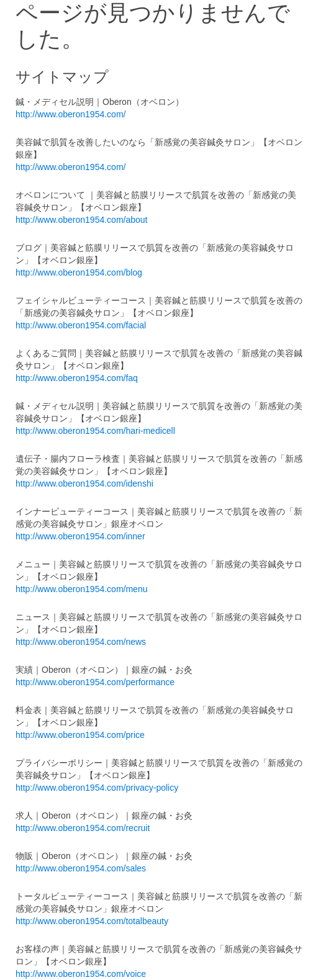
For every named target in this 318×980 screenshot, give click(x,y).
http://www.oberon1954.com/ (70, 114)
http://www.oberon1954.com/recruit (83, 828)
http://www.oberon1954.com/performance (95, 682)
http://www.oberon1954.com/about (81, 220)
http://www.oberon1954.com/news (81, 642)
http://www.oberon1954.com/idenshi (84, 483)
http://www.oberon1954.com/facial (81, 325)
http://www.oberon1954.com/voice (81, 974)
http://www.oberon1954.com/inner (80, 536)
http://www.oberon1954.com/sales (81, 868)
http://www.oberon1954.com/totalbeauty (92, 921)
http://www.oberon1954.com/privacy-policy (97, 788)
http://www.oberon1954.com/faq (77, 378)
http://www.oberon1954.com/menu (81, 589)
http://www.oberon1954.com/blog (79, 272)
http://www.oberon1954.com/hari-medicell (95, 431)
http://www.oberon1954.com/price (80, 735)
